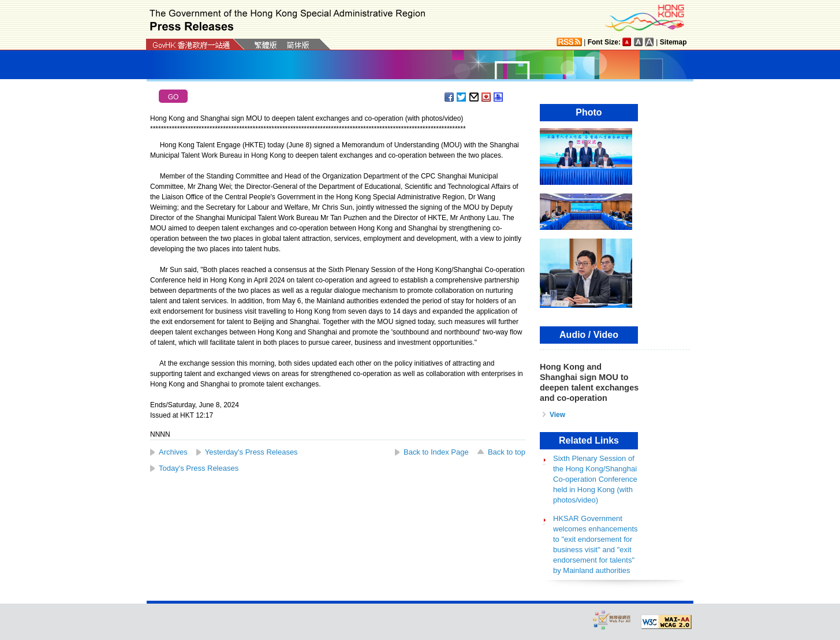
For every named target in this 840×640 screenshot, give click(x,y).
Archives (173, 452)
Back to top (507, 452)
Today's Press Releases (199, 468)
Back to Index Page (436, 452)
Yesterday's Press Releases (251, 452)
